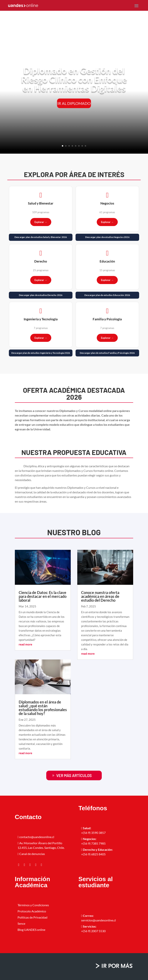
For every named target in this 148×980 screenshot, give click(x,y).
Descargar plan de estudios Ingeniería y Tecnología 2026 (41, 353)
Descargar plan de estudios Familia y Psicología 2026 (107, 353)
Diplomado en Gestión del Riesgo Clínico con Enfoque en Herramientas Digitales (74, 79)
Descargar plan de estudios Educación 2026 (107, 295)
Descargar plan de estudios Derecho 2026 (41, 295)
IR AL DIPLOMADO (74, 103)
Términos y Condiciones (33, 905)
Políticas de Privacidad (32, 917)
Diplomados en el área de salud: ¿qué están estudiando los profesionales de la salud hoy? (43, 708)
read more (25, 644)
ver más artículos (74, 775)
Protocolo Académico (32, 911)
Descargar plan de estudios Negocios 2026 (107, 237)
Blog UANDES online (31, 930)
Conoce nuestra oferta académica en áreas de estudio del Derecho (100, 596)
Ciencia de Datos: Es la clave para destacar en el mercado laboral (43, 596)
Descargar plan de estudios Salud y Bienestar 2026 (41, 237)
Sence (21, 923)
